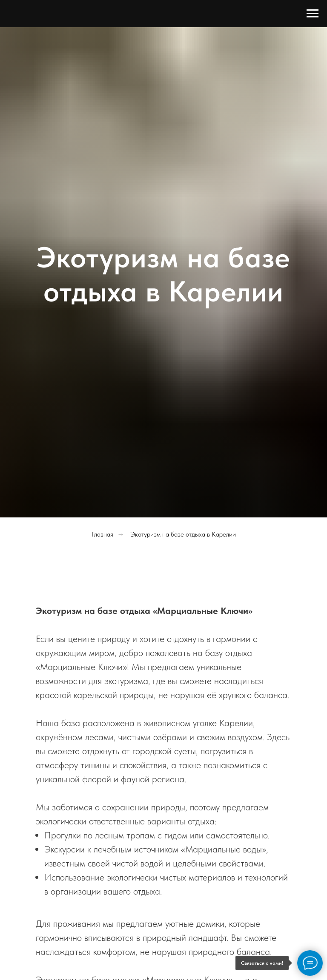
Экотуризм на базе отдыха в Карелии (183, 534)
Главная (102, 534)
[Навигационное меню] (313, 14)
